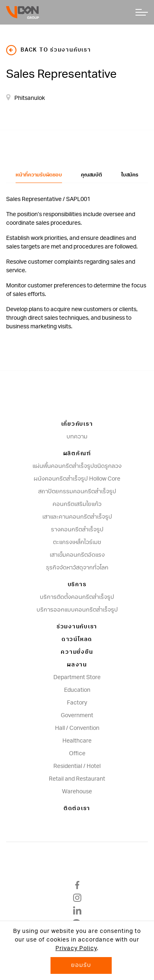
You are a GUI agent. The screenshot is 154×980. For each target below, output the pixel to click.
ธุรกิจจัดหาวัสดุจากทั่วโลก (77, 568)
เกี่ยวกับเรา (77, 424)
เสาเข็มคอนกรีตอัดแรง (77, 555)
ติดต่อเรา (77, 809)
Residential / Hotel (77, 766)
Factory (77, 703)
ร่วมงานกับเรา (77, 627)
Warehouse (77, 792)
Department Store (77, 677)
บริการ (77, 585)
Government (77, 716)
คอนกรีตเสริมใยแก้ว (77, 504)
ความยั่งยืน (77, 652)
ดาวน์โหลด (77, 640)
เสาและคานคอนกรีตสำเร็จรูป (77, 517)
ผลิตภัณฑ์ (77, 454)
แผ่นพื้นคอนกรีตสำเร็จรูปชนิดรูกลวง (77, 466)
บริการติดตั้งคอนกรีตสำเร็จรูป (77, 597)
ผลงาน (77, 665)
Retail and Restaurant (77, 779)
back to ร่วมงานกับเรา (49, 50)
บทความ (77, 437)
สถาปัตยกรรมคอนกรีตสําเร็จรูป (77, 492)
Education (77, 690)
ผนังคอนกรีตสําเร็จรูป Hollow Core (77, 479)
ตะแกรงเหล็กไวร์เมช (77, 542)
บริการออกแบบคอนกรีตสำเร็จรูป (77, 610)
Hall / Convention (77, 728)
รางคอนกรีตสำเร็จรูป (77, 530)
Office (77, 754)
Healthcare (77, 741)
